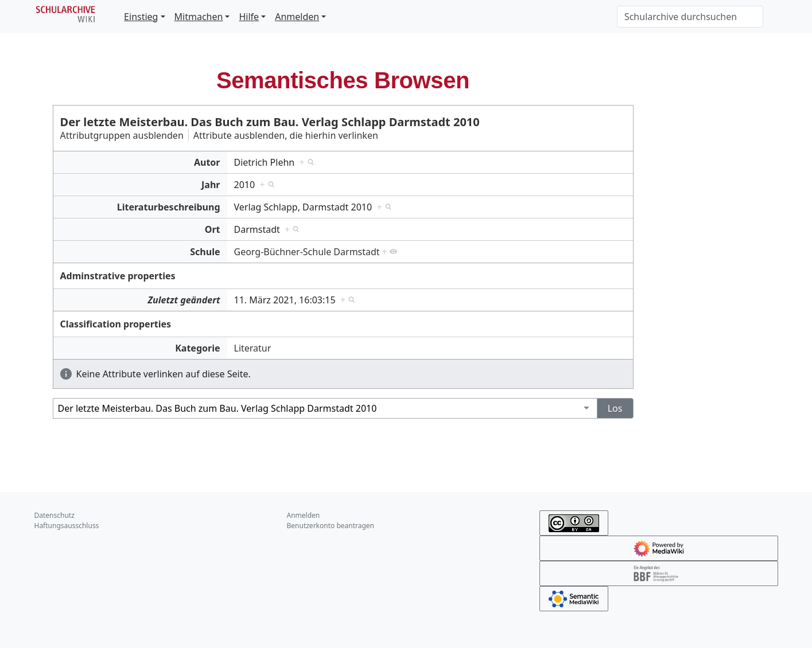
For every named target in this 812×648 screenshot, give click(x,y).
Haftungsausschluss (67, 526)
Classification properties (116, 324)
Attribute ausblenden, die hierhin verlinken (286, 135)
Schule (205, 252)
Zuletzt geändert (184, 300)
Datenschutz (55, 515)
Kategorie (197, 348)
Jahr (211, 185)
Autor (207, 162)
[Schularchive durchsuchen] (690, 17)
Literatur (253, 348)
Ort (213, 229)
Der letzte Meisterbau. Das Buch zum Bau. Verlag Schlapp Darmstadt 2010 (270, 122)
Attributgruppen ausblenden (122, 135)
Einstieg (141, 17)
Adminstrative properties (118, 276)
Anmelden (297, 17)
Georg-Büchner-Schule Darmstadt (307, 252)
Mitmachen (199, 17)
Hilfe (249, 17)
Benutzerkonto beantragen (331, 526)
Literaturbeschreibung (169, 207)
